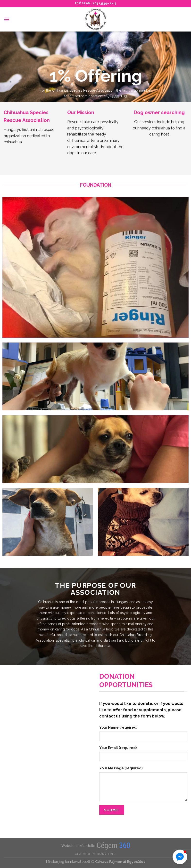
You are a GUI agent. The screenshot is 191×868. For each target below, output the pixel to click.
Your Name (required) (118, 727)
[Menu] (7, 19)
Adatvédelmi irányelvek (95, 854)
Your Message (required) (121, 768)
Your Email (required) (118, 748)
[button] (180, 857)
